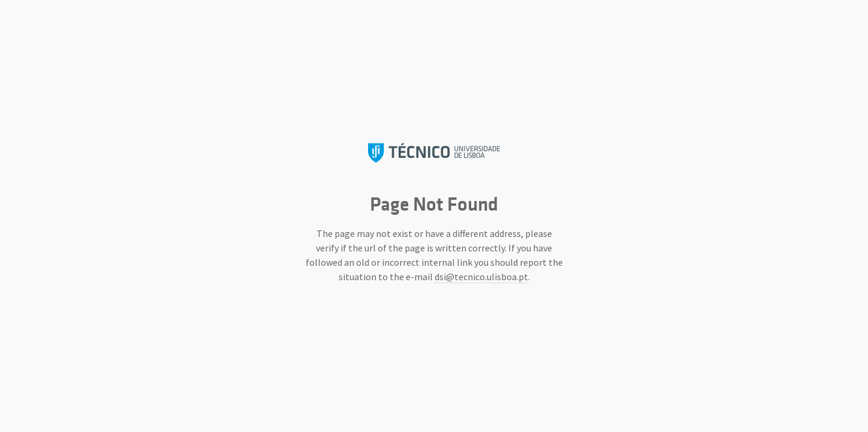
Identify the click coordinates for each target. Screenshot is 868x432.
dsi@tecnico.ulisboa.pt (481, 277)
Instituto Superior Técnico (434, 153)
